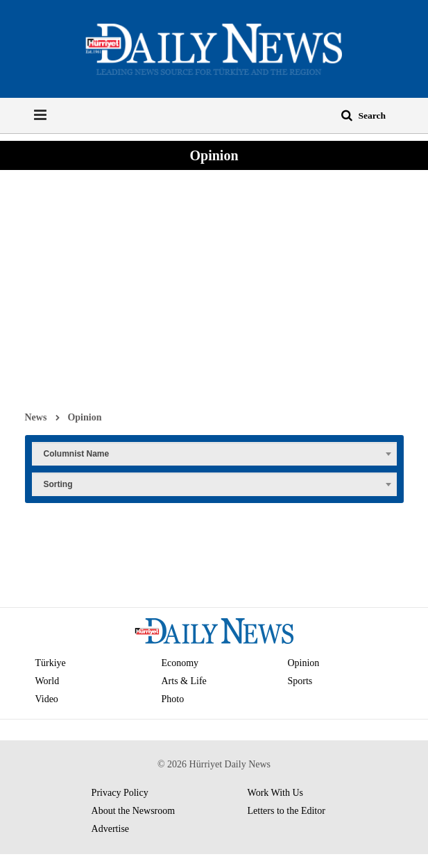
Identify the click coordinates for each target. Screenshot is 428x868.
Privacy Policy (120, 793)
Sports (300, 681)
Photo (172, 699)
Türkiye (51, 663)
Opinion (84, 417)
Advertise (110, 829)
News (36, 417)
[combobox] (214, 452)
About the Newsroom (134, 811)
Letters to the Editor (286, 811)
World (48, 681)
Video (47, 699)
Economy (180, 663)
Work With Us (276, 793)
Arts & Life (183, 681)
